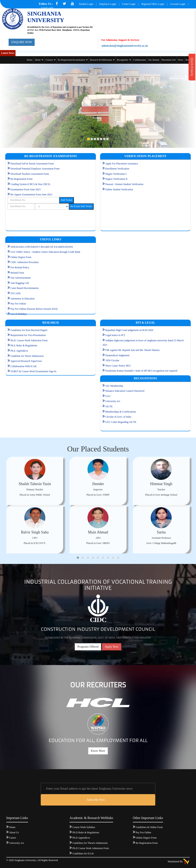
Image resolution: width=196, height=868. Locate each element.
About (39, 60)
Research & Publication (102, 60)
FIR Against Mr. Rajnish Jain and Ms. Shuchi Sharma (132, 350)
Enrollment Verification (117, 169)
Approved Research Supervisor (26, 361)
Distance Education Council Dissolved (125, 391)
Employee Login (108, 4)
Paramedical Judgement (117, 355)
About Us (14, 832)
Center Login (129, 4)
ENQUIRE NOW (22, 42)
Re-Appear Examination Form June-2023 (30, 195)
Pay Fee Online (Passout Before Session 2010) (34, 309)
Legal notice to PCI (115, 335)
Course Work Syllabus (84, 827)
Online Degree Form (21, 257)
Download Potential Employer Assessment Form (35, 169)
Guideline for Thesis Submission (27, 356)
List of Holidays (19, 314)
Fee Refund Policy (20, 267)
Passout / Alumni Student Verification (124, 184)
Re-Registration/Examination (73, 60)
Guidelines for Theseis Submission (90, 843)
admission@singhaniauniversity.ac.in (125, 46)
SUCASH (15, 293)
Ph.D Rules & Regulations (86, 832)
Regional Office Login (153, 4)
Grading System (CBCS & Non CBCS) (30, 184)
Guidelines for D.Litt (83, 853)
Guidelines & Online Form (149, 827)
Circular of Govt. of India (118, 417)
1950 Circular (112, 360)
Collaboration (140, 60)
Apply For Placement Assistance (120, 164)
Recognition (124, 60)
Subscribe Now (96, 800)
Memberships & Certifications (121, 412)
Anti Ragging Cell (20, 283)
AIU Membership (114, 386)
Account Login (178, 4)
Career (13, 838)
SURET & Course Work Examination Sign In (33, 371)
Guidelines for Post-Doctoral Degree (29, 330)
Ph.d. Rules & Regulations (24, 345)
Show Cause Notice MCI (118, 366)
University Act (113, 401)
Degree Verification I (116, 174)
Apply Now (112, 647)
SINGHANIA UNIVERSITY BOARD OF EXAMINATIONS (42, 247)
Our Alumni (154, 60)
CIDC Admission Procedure (25, 262)
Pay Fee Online (18, 304)
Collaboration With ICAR (24, 366)
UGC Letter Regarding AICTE (121, 422)
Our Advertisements (21, 278)
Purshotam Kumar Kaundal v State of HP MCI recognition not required (141, 371)
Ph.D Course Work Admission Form (91, 848)
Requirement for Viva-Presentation (28, 335)
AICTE (109, 406)
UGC (108, 396)
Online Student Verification (119, 189)
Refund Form (17, 273)
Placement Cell (169, 60)
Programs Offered (88, 647)
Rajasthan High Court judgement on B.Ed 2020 (129, 330)
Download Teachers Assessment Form (30, 174)
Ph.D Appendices (81, 838)
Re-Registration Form (22, 179)
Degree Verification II (116, 179)
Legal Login (47, 8)
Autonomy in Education (22, 299)
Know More (98, 751)
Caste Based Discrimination (25, 288)
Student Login (86, 4)
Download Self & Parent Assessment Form (32, 164)
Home (30, 60)
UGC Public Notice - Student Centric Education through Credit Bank (45, 252)
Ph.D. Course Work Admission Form (29, 340)
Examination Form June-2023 (25, 189)
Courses (51, 60)
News (181, 60)
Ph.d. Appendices (19, 351)
